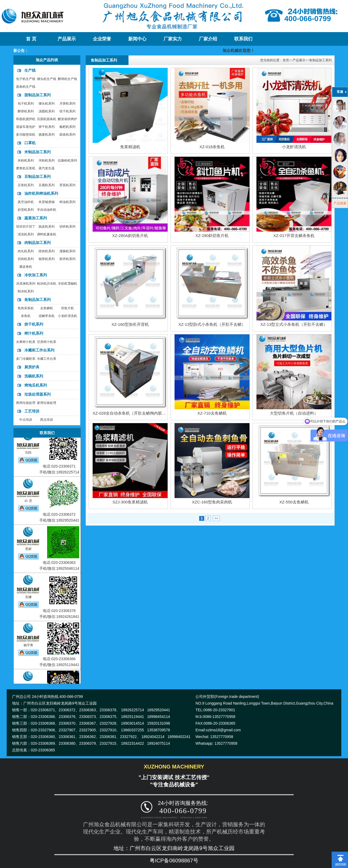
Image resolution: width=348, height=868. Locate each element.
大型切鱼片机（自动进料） (294, 413)
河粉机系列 (47, 160)
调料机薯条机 (47, 234)
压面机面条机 (47, 119)
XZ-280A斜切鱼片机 (130, 236)
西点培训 (47, 420)
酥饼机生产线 (67, 79)
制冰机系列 (26, 291)
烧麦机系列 (47, 135)
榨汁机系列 (34, 333)
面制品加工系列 (37, 95)
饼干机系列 (47, 127)
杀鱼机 (26, 316)
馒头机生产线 (47, 79)
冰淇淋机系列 (26, 284)
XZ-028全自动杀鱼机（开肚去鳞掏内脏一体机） (135, 413)
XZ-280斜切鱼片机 (212, 236)
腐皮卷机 (26, 267)
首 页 (31, 39)
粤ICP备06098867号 (174, 861)
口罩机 (30, 143)
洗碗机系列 (34, 376)
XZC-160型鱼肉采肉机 (212, 502)
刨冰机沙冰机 (47, 284)
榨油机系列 (67, 202)
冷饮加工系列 (36, 275)
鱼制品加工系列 (37, 300)
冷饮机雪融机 (67, 284)
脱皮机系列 (47, 227)
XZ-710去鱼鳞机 (212, 413)
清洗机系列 (26, 234)
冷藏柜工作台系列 (39, 350)
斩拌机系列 (67, 259)
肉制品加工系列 (37, 243)
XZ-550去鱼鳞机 (294, 502)
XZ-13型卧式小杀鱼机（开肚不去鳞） (212, 324)
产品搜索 (340, 203)
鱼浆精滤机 (130, 147)
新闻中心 (137, 39)
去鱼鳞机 (47, 308)
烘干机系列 (34, 324)
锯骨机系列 (47, 259)
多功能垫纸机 (26, 135)
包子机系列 (26, 104)
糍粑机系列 (67, 127)
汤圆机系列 (47, 111)
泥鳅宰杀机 (47, 316)
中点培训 (26, 420)
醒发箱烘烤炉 (67, 119)
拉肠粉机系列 (67, 160)
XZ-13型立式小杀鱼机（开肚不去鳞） (294, 324)
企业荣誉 (102, 39)
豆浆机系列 (26, 185)
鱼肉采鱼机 (26, 308)
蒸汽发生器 (47, 168)
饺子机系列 (67, 111)
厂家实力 (173, 39)
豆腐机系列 (47, 185)
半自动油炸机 (47, 210)
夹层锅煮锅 (47, 202)
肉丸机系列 (26, 251)
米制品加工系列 (37, 152)
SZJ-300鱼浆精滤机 (130, 502)
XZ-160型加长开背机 (130, 324)
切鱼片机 (67, 308)
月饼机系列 (67, 104)
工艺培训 (32, 411)
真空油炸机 (26, 202)
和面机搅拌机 (26, 119)
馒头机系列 (47, 104)
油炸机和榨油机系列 (41, 193)
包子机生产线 (26, 79)
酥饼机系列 (26, 111)
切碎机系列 (67, 227)
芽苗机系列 (67, 185)
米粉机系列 (26, 160)
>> (216, 518)
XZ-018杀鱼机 (212, 147)
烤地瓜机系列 (36, 385)
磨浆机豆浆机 (26, 168)
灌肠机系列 (67, 251)
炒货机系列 (26, 210)
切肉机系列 (26, 259)
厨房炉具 (32, 367)
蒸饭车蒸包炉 (26, 127)
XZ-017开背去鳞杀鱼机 (294, 236)
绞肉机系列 (47, 251)
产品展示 (67, 39)
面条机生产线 (26, 87)
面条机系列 (67, 135)
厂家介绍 (208, 39)
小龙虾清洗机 (67, 316)
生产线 (30, 70)
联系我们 (243, 39)
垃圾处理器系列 (37, 394)
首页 (286, 60)
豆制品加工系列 (37, 177)
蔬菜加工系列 (36, 218)
